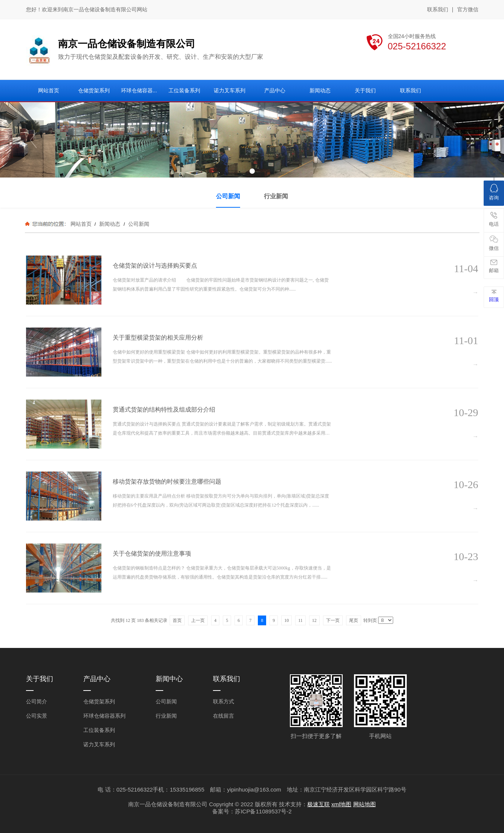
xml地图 (341, 804)
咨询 (494, 192)
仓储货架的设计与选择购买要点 (155, 266)
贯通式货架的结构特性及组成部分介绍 (164, 410)
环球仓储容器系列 (104, 716)
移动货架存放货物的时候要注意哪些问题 (167, 482)
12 (314, 620)
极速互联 (319, 804)
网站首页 (81, 224)
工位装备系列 (99, 730)
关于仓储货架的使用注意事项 (152, 554)
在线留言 (224, 716)
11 (300, 620)
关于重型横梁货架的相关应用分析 (158, 338)
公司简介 (37, 701)
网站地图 (365, 804)
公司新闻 (138, 224)
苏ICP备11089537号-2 (263, 811)
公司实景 (37, 716)
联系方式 (224, 701)
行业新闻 (166, 716)
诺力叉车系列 (99, 744)
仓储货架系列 (99, 701)
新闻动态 (110, 224)
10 (286, 620)
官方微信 (468, 10)
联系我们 (438, 9)
